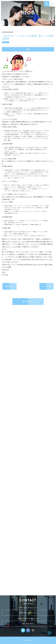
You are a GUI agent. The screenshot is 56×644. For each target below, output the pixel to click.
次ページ (47, 287)
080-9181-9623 (28, 624)
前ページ (10, 287)
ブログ (10, 24)
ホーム (4, 24)
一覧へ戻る (28, 302)
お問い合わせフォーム (28, 613)
